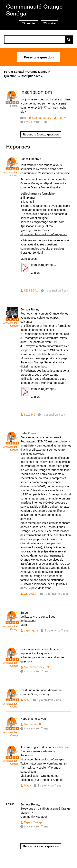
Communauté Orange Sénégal (34, 10)
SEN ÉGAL (31, 290)
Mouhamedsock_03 (36, 667)
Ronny (61, 118)
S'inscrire (49, 23)
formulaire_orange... (44, 265)
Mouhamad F (32, 724)
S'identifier (29, 23)
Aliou (27, 700)
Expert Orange (33, 822)
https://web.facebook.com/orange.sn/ (44, 234)
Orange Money (42, 118)
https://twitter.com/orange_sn (49, 763)
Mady (27, 785)
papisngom (31, 630)
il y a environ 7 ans (57, 290)
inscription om (36, 92)
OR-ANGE (31, 594)
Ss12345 (30, 415)
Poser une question (39, 57)
